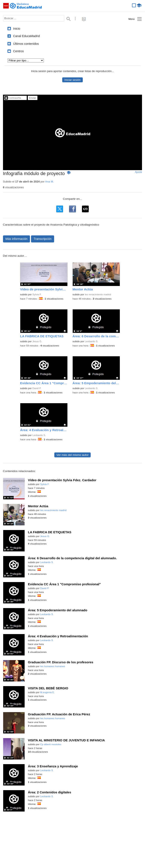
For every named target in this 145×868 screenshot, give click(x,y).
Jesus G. (37, 341)
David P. (37, 388)
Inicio (17, 29)
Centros (18, 51)
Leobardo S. (91, 341)
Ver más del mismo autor (72, 455)
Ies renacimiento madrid (98, 294)
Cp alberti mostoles (51, 744)
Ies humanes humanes (53, 666)
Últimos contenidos (26, 44)
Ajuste (138, 172)
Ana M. (50, 182)
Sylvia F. (37, 294)
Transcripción (43, 239)
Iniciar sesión (72, 80)
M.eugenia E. (47, 692)
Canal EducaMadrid (26, 36)
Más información (17, 239)
